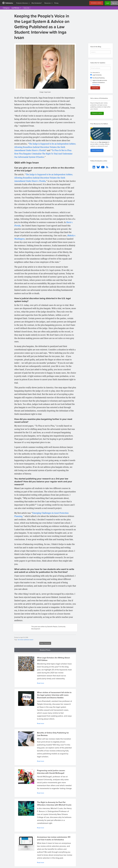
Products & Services (22, 3)
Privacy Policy (96, 85)
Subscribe (26, 8)
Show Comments (45, 643)
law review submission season (26, 640)
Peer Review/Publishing (98, 78)
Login (108, 3)
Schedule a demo (96, 3)
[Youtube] (103, 167)
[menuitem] (7, 3)
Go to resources (97, 150)
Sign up (114, 3)
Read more (41, 683)
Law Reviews (16, 8)
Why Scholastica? (37, 3)
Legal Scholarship (97, 75)
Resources (48, 3)
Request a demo (97, 113)
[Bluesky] (98, 167)
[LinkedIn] (94, 167)
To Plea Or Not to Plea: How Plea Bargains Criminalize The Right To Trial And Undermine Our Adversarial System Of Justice (43, 154)
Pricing (56, 3)
